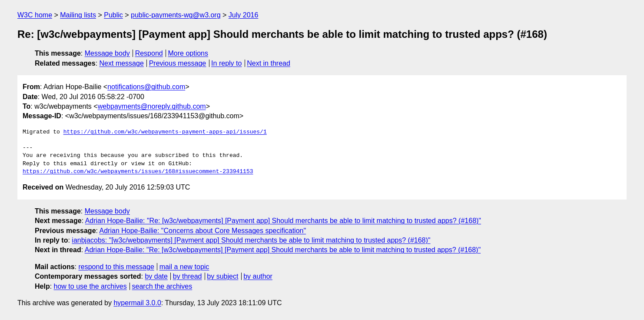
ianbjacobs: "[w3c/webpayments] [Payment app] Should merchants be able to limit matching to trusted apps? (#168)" (251, 240)
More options (188, 53)
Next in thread (269, 63)
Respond (149, 53)
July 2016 (244, 15)
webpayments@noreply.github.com (152, 106)
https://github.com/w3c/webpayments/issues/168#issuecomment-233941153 (138, 172)
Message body (107, 53)
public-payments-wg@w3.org (176, 15)
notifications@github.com (146, 87)
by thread (188, 276)
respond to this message (116, 267)
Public (113, 15)
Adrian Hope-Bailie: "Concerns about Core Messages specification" (203, 231)
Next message (122, 63)
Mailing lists (78, 15)
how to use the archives (90, 286)
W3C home (35, 15)
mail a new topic (184, 267)
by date (156, 276)
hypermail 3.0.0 (137, 303)
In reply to (226, 63)
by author (258, 276)
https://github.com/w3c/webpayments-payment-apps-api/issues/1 (165, 132)
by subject (222, 276)
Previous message (178, 63)
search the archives (162, 286)
